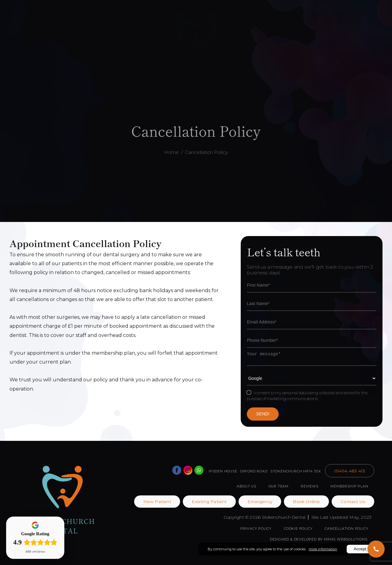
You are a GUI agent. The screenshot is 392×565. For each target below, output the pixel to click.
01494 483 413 (278, 17)
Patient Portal (105, 16)
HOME (26, 44)
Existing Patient (209, 502)
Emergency (260, 502)
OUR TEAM (107, 44)
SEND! (263, 414)
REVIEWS (310, 486)
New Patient (157, 502)
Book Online (56, 16)
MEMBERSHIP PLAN (349, 486)
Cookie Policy (298, 529)
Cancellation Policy (206, 152)
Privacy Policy (256, 529)
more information (323, 549)
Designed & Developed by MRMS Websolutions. (319, 539)
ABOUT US (48, 44)
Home (171, 152)
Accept (360, 549)
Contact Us (353, 502)
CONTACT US (360, 48)
